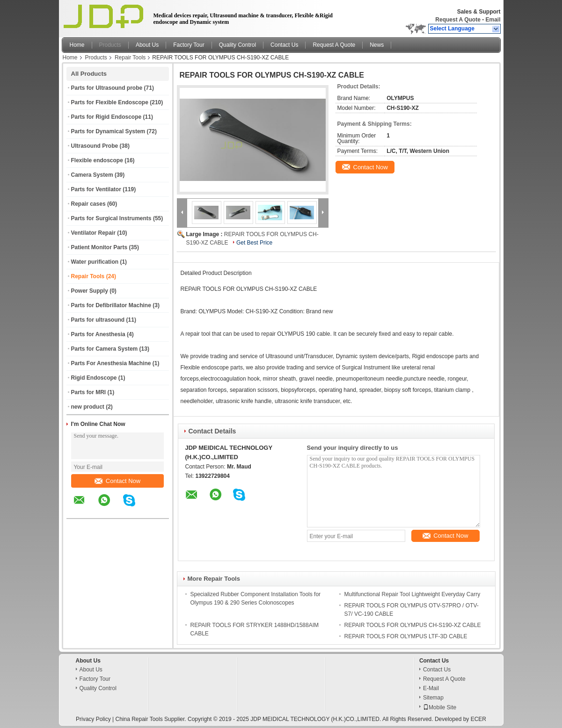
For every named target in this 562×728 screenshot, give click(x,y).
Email (493, 20)
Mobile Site (440, 707)
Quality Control (237, 45)
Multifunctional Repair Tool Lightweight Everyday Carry (412, 594)
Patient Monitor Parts (99, 247)
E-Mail (431, 688)
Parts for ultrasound (98, 320)
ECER (478, 719)
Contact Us (284, 45)
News (377, 45)
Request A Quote (458, 20)
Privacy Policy (93, 719)
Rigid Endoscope (94, 378)
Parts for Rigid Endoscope (106, 117)
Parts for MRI (89, 392)
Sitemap (433, 698)
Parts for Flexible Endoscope (110, 102)
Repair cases (88, 204)
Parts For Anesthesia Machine (111, 363)
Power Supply (90, 291)
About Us (147, 45)
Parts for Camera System (105, 349)
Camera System (92, 175)
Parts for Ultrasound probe (107, 88)
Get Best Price (254, 243)
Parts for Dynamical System (108, 131)
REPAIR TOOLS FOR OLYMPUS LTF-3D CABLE (406, 636)
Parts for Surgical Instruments (111, 218)
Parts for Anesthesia (98, 334)
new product (88, 407)
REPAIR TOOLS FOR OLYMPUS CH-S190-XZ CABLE (413, 625)
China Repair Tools (139, 719)
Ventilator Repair (93, 233)
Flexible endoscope (97, 160)
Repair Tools (130, 58)
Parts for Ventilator (96, 189)
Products (110, 45)
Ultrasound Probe (95, 146)
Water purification (95, 262)
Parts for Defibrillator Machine (111, 305)
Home (77, 45)
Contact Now (117, 481)
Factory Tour (189, 45)
